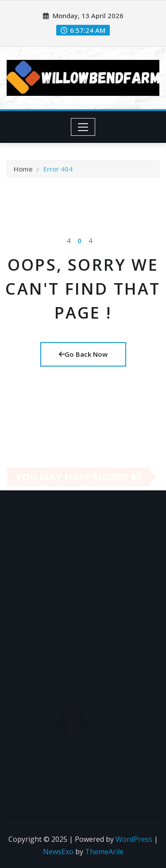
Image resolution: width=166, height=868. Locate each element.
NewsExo (58, 852)
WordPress (134, 839)
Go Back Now (83, 354)
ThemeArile (104, 852)
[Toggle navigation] (83, 127)
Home (23, 170)
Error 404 (58, 170)
